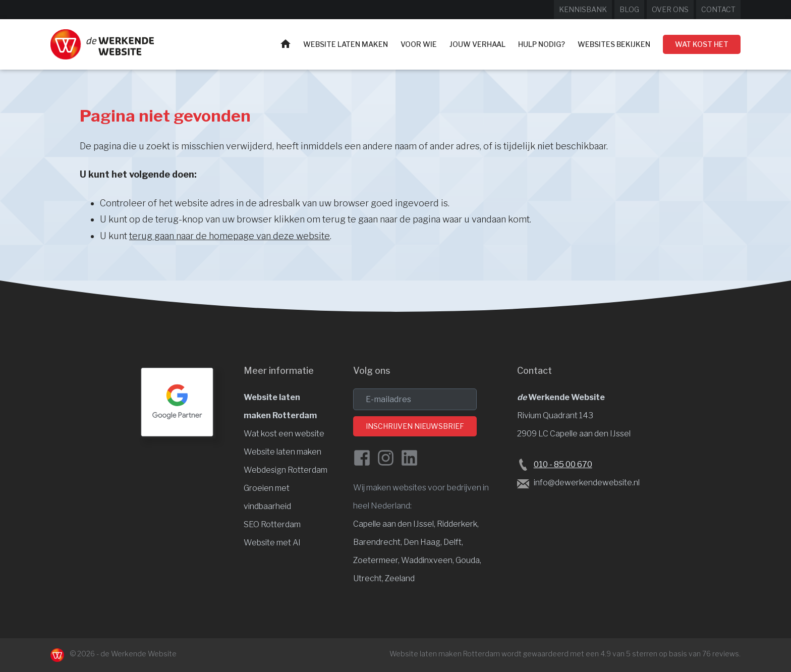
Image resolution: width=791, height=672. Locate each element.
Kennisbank (583, 9)
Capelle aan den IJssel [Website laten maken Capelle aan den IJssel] (393, 524)
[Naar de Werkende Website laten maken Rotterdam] (57, 655)
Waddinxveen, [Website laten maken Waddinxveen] (428, 560)
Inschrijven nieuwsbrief (415, 426)
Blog (629, 9)
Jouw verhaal (477, 44)
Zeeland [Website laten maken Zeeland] (400, 578)
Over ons (670, 9)
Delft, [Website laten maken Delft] (453, 542)
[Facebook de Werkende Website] (362, 458)
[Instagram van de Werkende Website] (386, 458)
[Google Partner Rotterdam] (177, 402)
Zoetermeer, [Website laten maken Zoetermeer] (377, 560)
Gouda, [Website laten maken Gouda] (468, 560)
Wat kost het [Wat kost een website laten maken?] (702, 44)
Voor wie (419, 44)
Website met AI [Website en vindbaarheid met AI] (272, 543)
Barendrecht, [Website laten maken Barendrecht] (378, 542)
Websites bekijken (614, 44)
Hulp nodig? (542, 44)
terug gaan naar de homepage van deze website (230, 236)
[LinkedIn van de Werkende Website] (409, 458)
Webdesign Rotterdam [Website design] (286, 470)
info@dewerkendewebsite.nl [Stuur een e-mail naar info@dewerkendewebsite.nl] (587, 483)
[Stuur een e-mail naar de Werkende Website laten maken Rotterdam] (523, 483)
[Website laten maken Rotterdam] (102, 44)
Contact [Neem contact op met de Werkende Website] (718, 9)
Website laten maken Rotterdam (445, 654)
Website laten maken (346, 44)
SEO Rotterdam (272, 524)
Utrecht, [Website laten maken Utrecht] (369, 578)
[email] (415, 399)
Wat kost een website (284, 434)
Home (286, 44)
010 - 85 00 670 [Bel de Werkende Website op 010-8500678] (563, 464)
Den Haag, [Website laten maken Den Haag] (423, 542)
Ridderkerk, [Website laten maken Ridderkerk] (458, 524)
